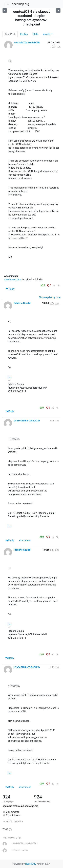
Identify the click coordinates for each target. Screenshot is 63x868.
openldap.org (20, 4)
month (47, 34)
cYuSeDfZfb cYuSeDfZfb (27, 43)
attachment (25, 540)
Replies (24, 34)
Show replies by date (50, 297)
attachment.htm (13, 280)
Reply (10, 289)
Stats (35, 34)
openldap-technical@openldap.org (20, 806)
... (10, 377)
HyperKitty (31, 864)
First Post (10, 34)
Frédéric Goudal (22, 303)
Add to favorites (13, 821)
